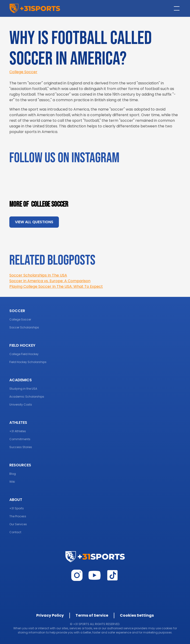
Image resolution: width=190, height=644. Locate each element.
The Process (18, 516)
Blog (13, 474)
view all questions (34, 222)
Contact (15, 532)
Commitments (20, 439)
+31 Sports (17, 508)
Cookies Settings (137, 615)
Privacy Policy (50, 615)
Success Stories (21, 447)
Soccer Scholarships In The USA (38, 275)
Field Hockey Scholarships (28, 362)
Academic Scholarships (27, 397)
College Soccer (23, 72)
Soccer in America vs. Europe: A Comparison (50, 281)
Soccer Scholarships (24, 327)
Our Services (18, 524)
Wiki (12, 482)
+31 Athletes (18, 431)
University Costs (21, 405)
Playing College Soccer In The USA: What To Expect (56, 286)
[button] (176, 8)
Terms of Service (92, 615)
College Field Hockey (24, 354)
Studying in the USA (23, 389)
